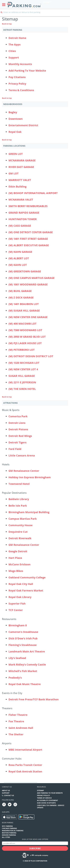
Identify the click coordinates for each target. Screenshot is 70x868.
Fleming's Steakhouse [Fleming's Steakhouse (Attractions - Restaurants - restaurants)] (23, 645)
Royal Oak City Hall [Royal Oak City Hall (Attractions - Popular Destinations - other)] (21, 584)
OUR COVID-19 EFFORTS (46, 803)
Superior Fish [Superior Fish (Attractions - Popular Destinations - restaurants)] (17, 604)
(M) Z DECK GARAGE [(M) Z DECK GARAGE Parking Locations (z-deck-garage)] (21, 297)
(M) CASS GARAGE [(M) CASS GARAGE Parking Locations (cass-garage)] (20, 226)
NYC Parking (7, 826)
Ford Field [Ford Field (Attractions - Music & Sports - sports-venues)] (15, 449)
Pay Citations (17, 77)
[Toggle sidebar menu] (5, 5)
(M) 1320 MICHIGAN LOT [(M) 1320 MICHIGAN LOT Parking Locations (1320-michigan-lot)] (24, 363)
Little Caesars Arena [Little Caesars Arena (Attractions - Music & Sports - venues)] (22, 455)
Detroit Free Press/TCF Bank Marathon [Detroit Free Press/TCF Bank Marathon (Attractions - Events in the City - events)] (34, 699)
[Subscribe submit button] (35, 848)
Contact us (7, 787)
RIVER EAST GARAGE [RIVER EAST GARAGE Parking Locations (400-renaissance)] (21, 167)
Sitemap (40, 791)
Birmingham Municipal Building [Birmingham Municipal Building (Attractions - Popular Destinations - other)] (29, 512)
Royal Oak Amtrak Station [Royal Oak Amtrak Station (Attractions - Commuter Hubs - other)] (25, 771)
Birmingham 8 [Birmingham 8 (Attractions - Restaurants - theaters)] (18, 625)
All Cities (6, 837)
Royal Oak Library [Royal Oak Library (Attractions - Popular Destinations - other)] (20, 597)
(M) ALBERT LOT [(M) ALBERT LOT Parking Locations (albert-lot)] (19, 258)
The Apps (15, 44)
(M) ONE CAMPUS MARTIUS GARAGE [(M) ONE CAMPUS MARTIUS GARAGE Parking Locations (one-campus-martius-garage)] (32, 278)
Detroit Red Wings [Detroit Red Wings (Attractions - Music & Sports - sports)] (20, 436)
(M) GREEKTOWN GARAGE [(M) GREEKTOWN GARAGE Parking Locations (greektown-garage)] (25, 271)
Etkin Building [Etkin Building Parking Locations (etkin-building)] (17, 187)
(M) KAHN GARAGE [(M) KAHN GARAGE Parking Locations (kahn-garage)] (20, 252)
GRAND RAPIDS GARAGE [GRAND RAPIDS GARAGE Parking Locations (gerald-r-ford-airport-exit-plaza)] (24, 213)
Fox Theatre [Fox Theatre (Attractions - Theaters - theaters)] (16, 721)
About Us (6, 791)
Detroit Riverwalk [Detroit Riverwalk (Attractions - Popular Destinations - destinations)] (20, 538)
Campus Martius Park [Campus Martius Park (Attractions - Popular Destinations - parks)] (23, 519)
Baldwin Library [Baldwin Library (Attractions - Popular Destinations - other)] (19, 499)
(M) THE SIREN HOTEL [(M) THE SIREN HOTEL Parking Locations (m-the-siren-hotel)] (22, 389)
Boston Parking (9, 833)
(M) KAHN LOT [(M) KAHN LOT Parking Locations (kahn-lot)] (18, 265)
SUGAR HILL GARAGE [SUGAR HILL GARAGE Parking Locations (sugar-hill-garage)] (22, 376)
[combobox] (35, 14)
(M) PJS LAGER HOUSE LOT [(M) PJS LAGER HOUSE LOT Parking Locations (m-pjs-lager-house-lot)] (25, 343)
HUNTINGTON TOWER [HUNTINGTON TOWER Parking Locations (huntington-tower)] (23, 219)
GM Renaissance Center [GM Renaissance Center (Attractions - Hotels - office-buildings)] (24, 471)
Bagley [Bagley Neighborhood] (13, 112)
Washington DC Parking (13, 831)
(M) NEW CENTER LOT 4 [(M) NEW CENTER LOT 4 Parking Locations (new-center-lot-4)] (23, 369)
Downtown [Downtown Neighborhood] (16, 119)
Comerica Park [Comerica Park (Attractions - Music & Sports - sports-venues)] (18, 416)
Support (14, 58)
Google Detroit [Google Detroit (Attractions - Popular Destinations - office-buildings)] (18, 551)
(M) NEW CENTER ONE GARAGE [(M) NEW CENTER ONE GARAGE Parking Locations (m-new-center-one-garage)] (28, 317)
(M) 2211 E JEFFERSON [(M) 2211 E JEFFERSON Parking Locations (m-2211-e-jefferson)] (22, 382)
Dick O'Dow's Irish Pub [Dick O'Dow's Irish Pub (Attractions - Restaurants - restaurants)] (23, 638)
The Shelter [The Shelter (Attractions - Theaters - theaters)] (16, 734)
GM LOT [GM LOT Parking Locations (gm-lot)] (14, 173)
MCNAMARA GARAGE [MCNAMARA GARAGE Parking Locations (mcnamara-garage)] (22, 160)
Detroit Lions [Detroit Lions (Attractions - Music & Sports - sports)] (17, 423)
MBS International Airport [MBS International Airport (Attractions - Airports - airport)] (25, 750)
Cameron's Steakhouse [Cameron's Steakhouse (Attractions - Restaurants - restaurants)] (23, 632)
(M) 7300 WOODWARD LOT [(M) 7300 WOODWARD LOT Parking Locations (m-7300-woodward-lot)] (25, 330)
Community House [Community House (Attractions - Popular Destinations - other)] (21, 525)
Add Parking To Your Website (27, 71)
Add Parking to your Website (50, 793)
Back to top (7, 24)
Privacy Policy (17, 84)
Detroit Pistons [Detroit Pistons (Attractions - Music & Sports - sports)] (18, 429)
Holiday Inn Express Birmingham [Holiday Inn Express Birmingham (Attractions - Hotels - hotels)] (30, 477)
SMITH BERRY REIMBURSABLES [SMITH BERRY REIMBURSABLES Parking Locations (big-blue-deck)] (28, 206)
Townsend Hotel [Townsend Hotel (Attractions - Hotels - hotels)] (19, 484)
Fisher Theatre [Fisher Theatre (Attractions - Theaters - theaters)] (18, 715)
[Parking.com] (24, 5)
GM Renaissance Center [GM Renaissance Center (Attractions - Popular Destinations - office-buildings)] (24, 545)
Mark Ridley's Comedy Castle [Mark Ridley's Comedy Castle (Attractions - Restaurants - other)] (27, 665)
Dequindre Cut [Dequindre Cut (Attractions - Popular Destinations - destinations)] (18, 532)
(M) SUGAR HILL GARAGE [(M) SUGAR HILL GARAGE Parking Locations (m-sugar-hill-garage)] (24, 311)
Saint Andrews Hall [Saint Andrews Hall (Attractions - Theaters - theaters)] (21, 728)
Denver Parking (9, 835)
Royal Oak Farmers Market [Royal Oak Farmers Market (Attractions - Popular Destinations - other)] (26, 590)
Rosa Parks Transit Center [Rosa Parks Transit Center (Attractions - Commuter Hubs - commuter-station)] (25, 765)
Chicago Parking (9, 828)
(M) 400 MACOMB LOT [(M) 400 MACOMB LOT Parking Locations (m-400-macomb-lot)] (23, 324)
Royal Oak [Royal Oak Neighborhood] (15, 132)
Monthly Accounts (20, 64)
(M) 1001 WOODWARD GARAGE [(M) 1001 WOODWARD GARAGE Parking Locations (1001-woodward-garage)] (28, 284)
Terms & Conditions (21, 90)
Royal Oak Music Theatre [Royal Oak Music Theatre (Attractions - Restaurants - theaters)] (25, 684)
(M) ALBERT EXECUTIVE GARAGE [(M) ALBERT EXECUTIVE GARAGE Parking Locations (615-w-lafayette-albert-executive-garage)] (29, 245)
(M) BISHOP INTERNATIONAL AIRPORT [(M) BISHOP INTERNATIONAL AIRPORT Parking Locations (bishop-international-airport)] (33, 193)
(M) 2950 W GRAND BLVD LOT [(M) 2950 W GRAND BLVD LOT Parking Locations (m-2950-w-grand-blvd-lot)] (27, 337)
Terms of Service (44, 798)
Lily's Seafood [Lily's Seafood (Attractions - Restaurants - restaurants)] (17, 658)
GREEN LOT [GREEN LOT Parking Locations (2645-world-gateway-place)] (16, 154)
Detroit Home (17, 38)
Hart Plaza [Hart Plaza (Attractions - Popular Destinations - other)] (15, 558)
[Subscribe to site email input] (35, 843)
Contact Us (9, 795)
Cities (12, 51)
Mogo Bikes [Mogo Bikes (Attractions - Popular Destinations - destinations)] (16, 571)
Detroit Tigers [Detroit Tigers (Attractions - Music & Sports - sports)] (17, 442)
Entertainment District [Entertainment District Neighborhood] (23, 125)
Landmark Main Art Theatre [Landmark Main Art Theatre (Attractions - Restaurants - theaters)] (27, 651)
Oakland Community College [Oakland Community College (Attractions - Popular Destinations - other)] (27, 577)
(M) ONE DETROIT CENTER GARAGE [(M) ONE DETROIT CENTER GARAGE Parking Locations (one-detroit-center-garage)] (31, 232)
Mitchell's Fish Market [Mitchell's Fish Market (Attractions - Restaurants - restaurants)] (23, 671)
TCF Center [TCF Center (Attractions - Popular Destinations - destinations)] (16, 610)
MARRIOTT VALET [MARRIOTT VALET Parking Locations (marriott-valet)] (20, 180)
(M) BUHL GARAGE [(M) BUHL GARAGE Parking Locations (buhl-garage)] (20, 291)
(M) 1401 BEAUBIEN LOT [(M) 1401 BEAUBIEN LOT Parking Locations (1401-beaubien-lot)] (24, 304)
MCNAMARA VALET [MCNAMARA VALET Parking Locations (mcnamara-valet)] (21, 200)
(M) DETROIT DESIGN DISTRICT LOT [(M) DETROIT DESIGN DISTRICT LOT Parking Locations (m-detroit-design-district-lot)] (31, 356)
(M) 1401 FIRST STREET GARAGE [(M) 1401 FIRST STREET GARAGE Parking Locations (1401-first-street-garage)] (28, 239)
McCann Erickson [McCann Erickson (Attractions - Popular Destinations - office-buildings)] (19, 564)
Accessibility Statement (47, 800)
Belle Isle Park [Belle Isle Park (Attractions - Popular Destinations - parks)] (18, 506)
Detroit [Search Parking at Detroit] (47, 2)
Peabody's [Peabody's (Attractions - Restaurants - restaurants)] (15, 678)
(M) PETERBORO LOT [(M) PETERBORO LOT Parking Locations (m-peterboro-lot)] (22, 350)
